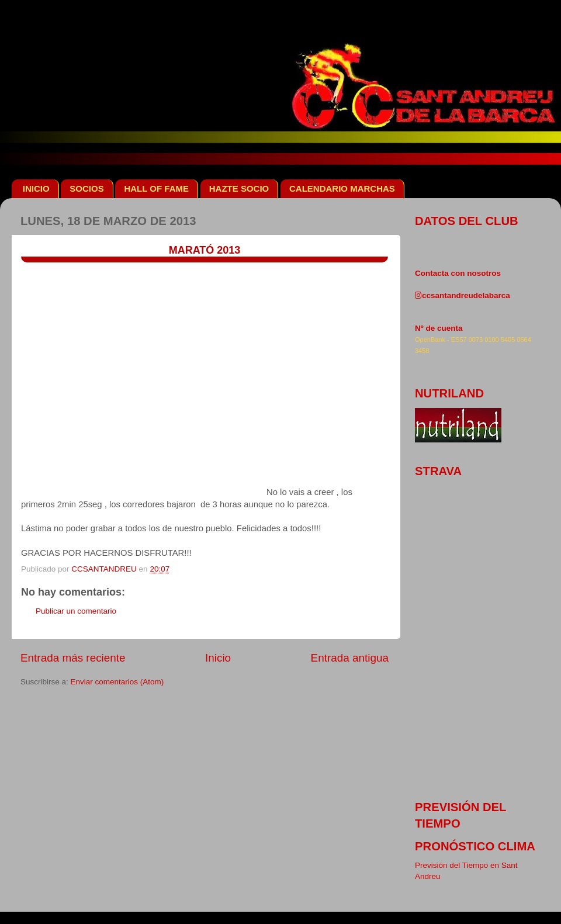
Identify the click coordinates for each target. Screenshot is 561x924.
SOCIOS (86, 188)
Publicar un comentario (76, 611)
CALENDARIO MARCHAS (342, 188)
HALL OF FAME (156, 188)
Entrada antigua (350, 658)
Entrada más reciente (73, 658)
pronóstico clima (475, 846)
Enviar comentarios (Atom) (117, 682)
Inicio (218, 658)
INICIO (36, 188)
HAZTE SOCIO (239, 188)
